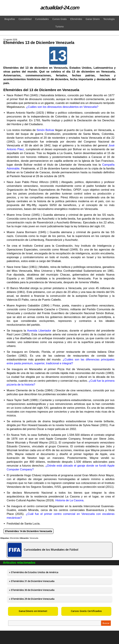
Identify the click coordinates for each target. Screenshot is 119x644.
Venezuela (34, 538)
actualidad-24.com (60, 8)
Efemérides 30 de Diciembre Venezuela (33, 590)
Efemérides (15, 538)
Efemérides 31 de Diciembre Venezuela (33, 581)
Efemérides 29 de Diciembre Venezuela (33, 599)
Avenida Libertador (39, 331)
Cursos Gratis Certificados (86, 611)
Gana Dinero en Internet (33, 611)
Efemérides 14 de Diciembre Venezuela (28, 531)
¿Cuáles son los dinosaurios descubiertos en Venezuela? (62, 107)
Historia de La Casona (69, 500)
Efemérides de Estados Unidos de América (35, 572)
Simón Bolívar (45, 130)
